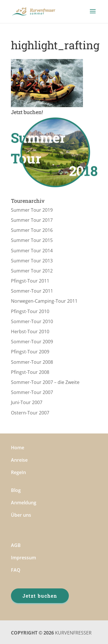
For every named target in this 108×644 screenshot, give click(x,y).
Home (18, 448)
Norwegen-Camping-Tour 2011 (44, 301)
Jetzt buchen (40, 596)
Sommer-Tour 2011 (32, 291)
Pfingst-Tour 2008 (30, 372)
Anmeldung (24, 503)
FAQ (16, 570)
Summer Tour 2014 (32, 251)
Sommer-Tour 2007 (32, 392)
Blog (16, 490)
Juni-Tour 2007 (27, 402)
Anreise (19, 460)
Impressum (23, 558)
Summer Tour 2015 (32, 240)
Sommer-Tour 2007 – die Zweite (45, 382)
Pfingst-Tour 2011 (30, 281)
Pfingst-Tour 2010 (30, 311)
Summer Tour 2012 (32, 271)
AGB (16, 545)
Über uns (21, 515)
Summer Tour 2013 (32, 261)
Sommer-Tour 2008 (32, 362)
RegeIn (18, 472)
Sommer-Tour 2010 (32, 321)
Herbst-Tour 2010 (30, 332)
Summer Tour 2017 (32, 220)
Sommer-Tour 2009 (32, 342)
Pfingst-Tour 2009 (30, 352)
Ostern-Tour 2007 (30, 413)
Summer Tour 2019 (32, 210)
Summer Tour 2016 (32, 230)
